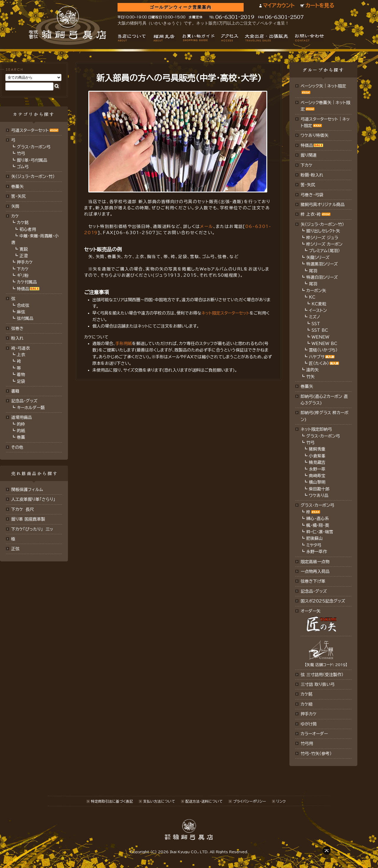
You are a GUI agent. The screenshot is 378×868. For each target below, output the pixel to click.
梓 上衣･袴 (311, 214)
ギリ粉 (23, 276)
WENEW (320, 337)
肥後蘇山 (315, 538)
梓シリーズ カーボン (324, 244)
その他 (17, 447)
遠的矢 (312, 370)
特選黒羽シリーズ (322, 264)
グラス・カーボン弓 (34, 147)
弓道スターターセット (30, 130)
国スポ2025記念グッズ (323, 601)
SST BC (320, 330)
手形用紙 (124, 344)
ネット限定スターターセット (225, 313)
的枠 (21, 424)
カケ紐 (307, 704)
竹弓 (21, 153)
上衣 (21, 355)
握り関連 (309, 155)
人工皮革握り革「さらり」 (33, 499)
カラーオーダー (314, 734)
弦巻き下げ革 (313, 581)
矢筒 (15, 206)
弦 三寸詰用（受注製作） (322, 675)
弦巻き (17, 328)
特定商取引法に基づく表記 (112, 801)
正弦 (15, 549)
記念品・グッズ (24, 401)
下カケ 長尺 (23, 509)
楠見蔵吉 (317, 462)
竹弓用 (307, 744)
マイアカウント (279, 5)
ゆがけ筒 (309, 724)
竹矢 (310, 377)
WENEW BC (324, 344)
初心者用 (28, 229)
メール (206, 226)
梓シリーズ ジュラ (322, 238)
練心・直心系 (318, 519)
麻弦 (21, 312)
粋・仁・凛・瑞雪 (320, 532)
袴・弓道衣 (21, 348)
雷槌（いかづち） (323, 350)
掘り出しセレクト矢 (323, 231)
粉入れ (17, 338)
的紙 (21, 431)
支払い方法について (159, 801)
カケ (15, 216)
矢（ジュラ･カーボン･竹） (33, 176)
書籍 (15, 391)
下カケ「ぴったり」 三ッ (32, 529)
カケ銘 (23, 223)
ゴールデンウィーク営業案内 (181, 7)
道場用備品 (22, 417)
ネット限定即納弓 (316, 429)
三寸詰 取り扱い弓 (318, 684)
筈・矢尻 (308, 185)
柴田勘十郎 (319, 489)
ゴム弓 (23, 167)
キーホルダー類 (31, 408)
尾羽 (313, 271)
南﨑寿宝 (317, 476)
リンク (281, 801)
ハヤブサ (317, 357)
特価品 (23, 289)
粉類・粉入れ (312, 175)
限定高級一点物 (315, 562)
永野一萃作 (317, 552)
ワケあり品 (319, 495)
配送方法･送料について (204, 801)
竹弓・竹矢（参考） (316, 754)
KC (312, 297)
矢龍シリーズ (318, 258)
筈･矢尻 (18, 196)
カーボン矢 (316, 291)
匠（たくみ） (319, 363)
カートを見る (320, 5)
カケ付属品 (27, 282)
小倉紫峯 (317, 456)
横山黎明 (317, 482)
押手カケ (25, 262)
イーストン (318, 310)
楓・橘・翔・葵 (318, 525)
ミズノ (315, 317)
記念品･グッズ (314, 591)
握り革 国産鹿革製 (28, 519)
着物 (21, 375)
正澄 (24, 256)
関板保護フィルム (27, 490)
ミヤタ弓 (314, 545)
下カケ (23, 269)
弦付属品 (25, 318)
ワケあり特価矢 (315, 135)
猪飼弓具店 (67, 25)
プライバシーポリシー (250, 801)
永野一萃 (317, 469)
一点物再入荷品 (315, 571)
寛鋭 (24, 249)
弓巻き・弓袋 (312, 195)
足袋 (21, 381)
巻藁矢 (17, 187)
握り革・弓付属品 (32, 160)
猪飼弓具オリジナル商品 (323, 205)
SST (316, 324)
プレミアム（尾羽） (324, 251)
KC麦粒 (319, 304)
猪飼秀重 (317, 449)
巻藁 (21, 437)
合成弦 (23, 305)
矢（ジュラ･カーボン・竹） (322, 224)
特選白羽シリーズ (322, 277)
